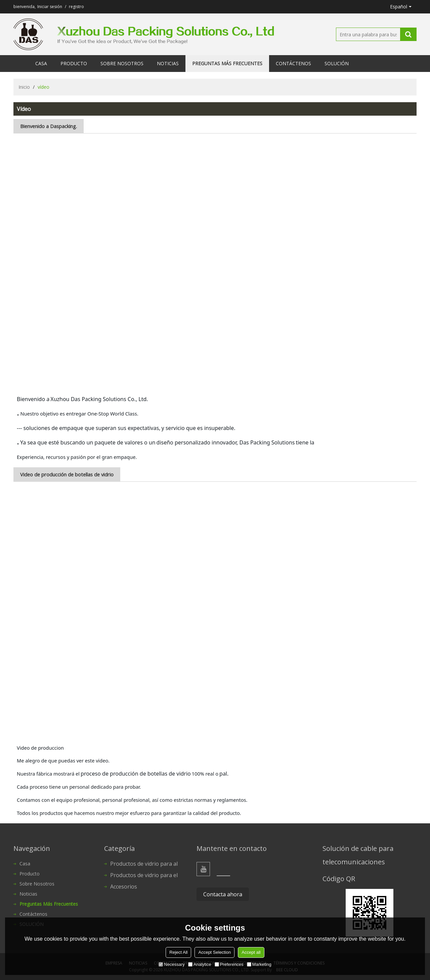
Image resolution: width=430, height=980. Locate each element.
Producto (74, 63)
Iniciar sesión (50, 7)
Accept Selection (214, 952)
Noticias (168, 63)
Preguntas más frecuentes (227, 63)
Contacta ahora (223, 894)
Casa (41, 63)
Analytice (200, 964)
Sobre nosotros (122, 63)
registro (76, 7)
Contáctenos (293, 63)
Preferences (229, 964)
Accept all (251, 952)
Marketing (259, 964)
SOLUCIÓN (337, 63)
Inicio (24, 87)
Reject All (178, 952)
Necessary (171, 964)
